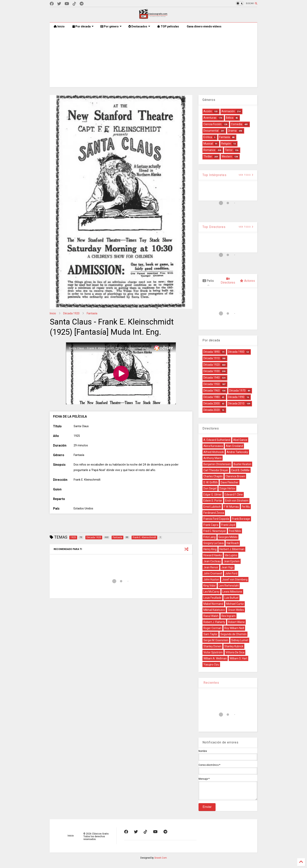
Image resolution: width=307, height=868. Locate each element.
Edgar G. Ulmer (213, 495)
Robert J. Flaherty (214, 622)
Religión (226, 144)
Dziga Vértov (227, 488)
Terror (229, 150)
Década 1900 (236, 352)
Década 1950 (212, 384)
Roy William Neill (234, 628)
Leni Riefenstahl (229, 586)
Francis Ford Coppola (216, 519)
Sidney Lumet (240, 640)
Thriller (208, 156)
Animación (228, 111)
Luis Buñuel (231, 598)
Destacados (139, 26)
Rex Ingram (228, 616)
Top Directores (214, 227)
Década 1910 (212, 358)
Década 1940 (212, 378)
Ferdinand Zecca (214, 513)
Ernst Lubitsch (212, 507)
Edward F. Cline (234, 495)
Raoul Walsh (211, 616)
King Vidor (210, 586)
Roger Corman (212, 628)
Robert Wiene (236, 622)
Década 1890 (212, 352)
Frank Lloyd (228, 525)
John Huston (211, 580)
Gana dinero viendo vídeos (204, 26)
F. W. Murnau (231, 507)
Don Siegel (210, 488)
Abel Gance (240, 440)
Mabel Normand (213, 604)
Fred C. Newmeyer (215, 531)
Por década (83, 26)
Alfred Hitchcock (214, 452)
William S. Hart (238, 658)
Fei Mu (246, 507)
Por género (111, 26)
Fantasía (92, 313)
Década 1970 (237, 391)
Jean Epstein (232, 561)
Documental (211, 131)
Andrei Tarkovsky (237, 452)
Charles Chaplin (213, 476)
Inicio (59, 26)
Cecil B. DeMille (240, 470)
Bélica (230, 118)
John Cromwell (213, 573)
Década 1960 (212, 391)
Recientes (211, 683)
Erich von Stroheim (237, 501)
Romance (209, 150)
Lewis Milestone (232, 592)
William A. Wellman (215, 658)
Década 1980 (212, 397)
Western (227, 156)
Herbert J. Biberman (232, 549)
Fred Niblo (235, 531)
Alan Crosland (234, 446)
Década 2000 (212, 403)
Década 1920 (71, 313)
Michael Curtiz (235, 604)
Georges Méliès (228, 537)
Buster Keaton (242, 464)
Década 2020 (212, 410)
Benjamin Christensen (217, 464)
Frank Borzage (241, 519)
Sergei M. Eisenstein (216, 640)
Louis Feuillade (212, 598)
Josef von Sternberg (235, 580)
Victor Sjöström (213, 652)
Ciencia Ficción (212, 124)
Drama (232, 131)
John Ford (231, 573)
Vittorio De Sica (235, 652)
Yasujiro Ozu (211, 665)
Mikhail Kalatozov (214, 610)
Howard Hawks (213, 555)
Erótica (208, 137)
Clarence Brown (235, 476)
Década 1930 (212, 371)
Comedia (237, 124)
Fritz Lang (209, 537)
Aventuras (210, 118)
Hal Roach (233, 543)
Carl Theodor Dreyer (216, 470)
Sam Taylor (210, 634)
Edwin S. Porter (213, 501)
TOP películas (168, 26)
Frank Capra (211, 525)
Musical (208, 144)
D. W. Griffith (211, 482)
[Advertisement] (153, 60)
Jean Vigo (227, 567)
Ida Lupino (231, 555)
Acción (208, 111)
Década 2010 (236, 403)
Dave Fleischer (230, 482)
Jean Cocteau (212, 561)
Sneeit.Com (161, 861)
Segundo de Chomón (233, 634)
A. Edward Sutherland (217, 440)
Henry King (210, 549)
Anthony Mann (213, 458)
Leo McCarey (211, 592)
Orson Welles (236, 610)
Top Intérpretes (214, 175)
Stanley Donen (212, 646)
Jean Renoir (211, 567)
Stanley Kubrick (234, 646)
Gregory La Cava (214, 543)
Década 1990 (236, 397)
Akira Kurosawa (213, 446)
